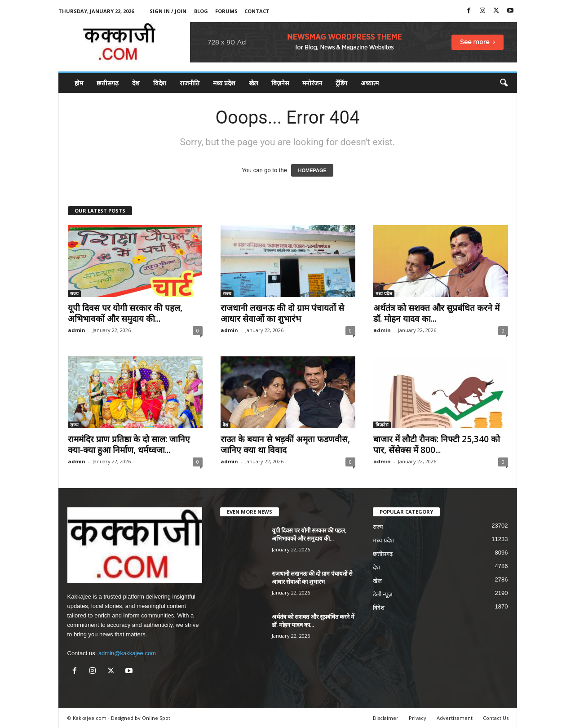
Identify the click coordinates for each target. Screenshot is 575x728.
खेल (253, 83)
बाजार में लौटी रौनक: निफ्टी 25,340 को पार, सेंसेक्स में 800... (437, 444)
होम (79, 83)
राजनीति (190, 83)
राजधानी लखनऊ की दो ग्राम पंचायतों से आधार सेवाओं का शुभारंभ (282, 313)
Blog (201, 11)
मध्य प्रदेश (224, 83)
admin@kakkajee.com (127, 653)
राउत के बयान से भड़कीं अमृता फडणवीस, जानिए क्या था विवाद (285, 444)
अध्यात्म (370, 83)
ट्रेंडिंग (341, 83)
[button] (504, 83)
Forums (226, 11)
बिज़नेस (280, 83)
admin (77, 330)
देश (136, 83)
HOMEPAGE (312, 170)
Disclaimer (386, 718)
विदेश (160, 83)
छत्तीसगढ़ (108, 83)
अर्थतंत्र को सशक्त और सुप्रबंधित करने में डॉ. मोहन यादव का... (436, 313)
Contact (257, 11)
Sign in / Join (168, 11)
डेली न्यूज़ (383, 594)
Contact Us (496, 718)
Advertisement (455, 718)
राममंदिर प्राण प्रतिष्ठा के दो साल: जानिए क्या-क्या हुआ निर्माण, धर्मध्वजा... (129, 444)
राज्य (74, 293)
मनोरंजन (312, 83)
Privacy (418, 718)
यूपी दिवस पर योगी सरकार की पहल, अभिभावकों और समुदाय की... (125, 313)
